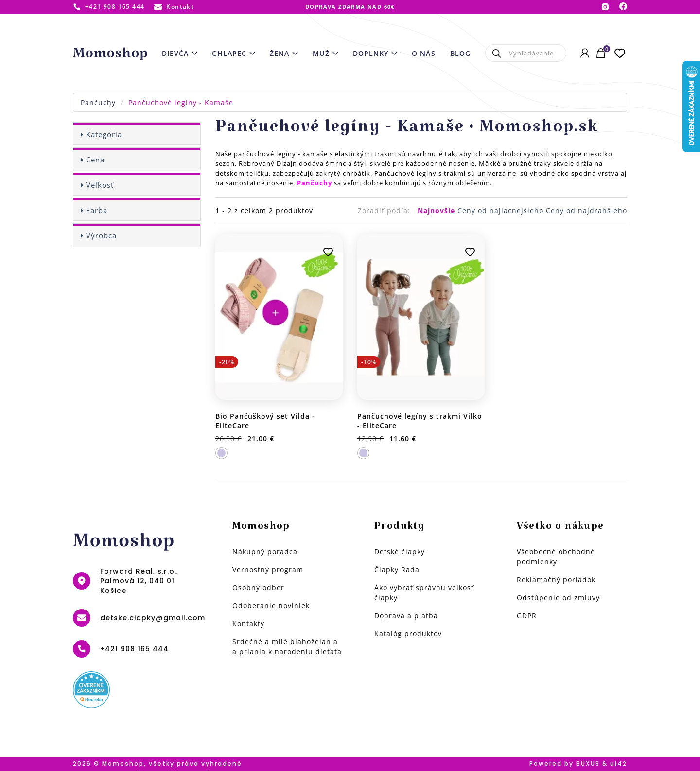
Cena (95, 160)
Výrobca (101, 235)
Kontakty (248, 623)
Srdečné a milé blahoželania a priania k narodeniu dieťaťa (287, 646)
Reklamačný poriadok (556, 580)
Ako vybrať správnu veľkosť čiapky (424, 592)
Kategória (104, 134)
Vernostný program (268, 569)
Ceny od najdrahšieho (586, 210)
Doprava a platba (406, 616)
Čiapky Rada (397, 569)
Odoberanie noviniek (271, 605)
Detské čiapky (400, 551)
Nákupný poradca (265, 551)
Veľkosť (100, 185)
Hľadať (497, 53)
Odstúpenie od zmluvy (558, 598)
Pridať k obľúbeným (328, 252)
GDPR (527, 616)
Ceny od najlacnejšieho (502, 210)
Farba (97, 210)
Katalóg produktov (408, 634)
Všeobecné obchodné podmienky (556, 556)
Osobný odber (258, 587)
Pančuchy (98, 102)
